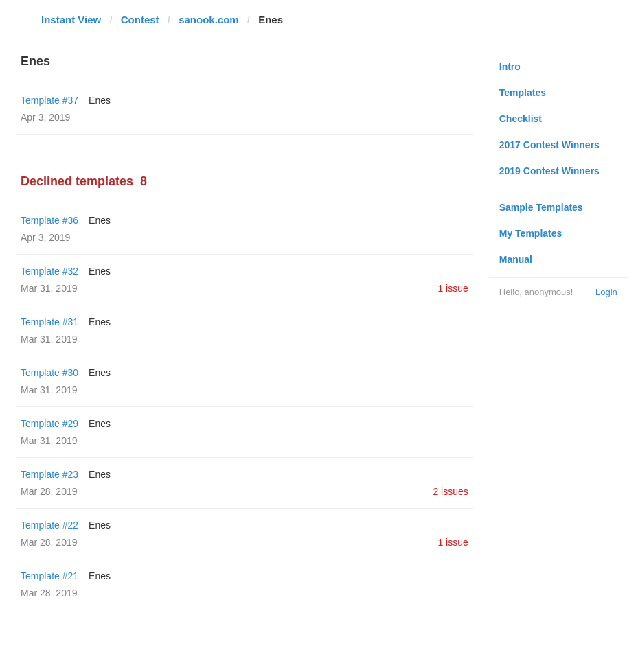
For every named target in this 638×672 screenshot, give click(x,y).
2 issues (450, 491)
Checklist (521, 119)
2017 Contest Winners (549, 145)
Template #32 (49, 271)
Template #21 (49, 576)
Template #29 (49, 424)
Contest (140, 20)
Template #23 (49, 474)
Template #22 (49, 525)
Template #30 (49, 373)
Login (606, 292)
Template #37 (49, 100)
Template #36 (49, 220)
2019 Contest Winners (549, 171)
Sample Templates (541, 207)
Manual (516, 259)
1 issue (453, 288)
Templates (523, 93)
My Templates (531, 233)
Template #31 (49, 322)
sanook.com (209, 20)
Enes (100, 100)
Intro (510, 67)
